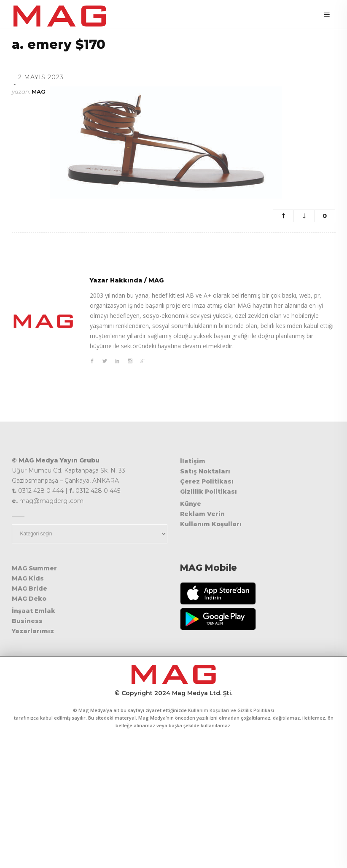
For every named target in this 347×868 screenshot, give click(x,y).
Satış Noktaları (205, 471)
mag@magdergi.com (51, 501)
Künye (191, 504)
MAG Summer (34, 568)
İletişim (193, 461)
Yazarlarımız (33, 631)
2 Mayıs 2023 (41, 77)
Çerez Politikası (207, 481)
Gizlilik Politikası (208, 492)
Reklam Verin (202, 514)
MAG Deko (29, 599)
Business (27, 621)
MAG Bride (30, 589)
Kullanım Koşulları (211, 524)
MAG (39, 91)
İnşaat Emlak (34, 611)
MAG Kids (28, 578)
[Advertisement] (173, 805)
